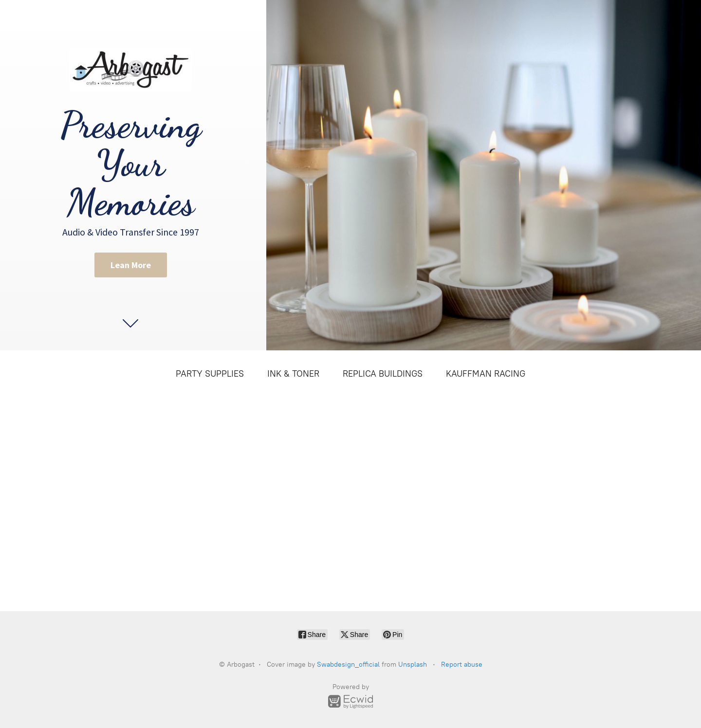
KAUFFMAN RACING (486, 374)
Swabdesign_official (348, 664)
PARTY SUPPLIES (210, 374)
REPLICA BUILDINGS (383, 374)
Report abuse (462, 664)
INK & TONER (293, 374)
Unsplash (413, 664)
